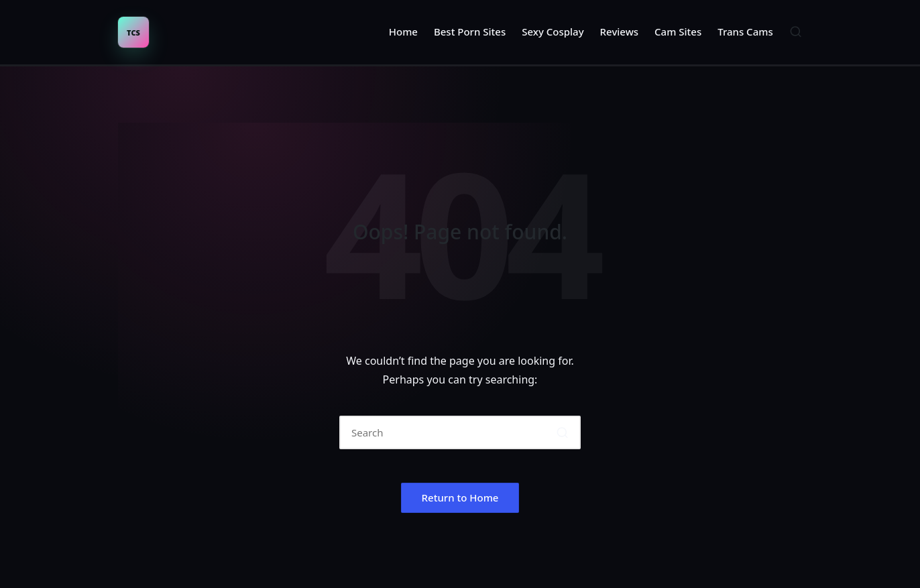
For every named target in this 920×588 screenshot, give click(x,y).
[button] (562, 432)
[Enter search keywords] (460, 432)
